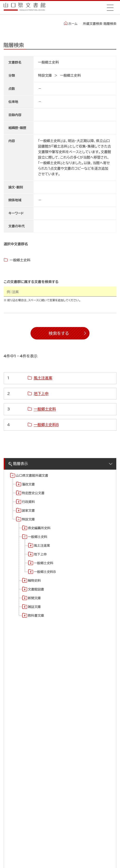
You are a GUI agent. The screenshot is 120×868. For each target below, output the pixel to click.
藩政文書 (28, 484)
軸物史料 (34, 581)
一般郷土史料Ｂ (45, 572)
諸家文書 (28, 511)
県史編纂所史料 (39, 528)
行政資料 (28, 502)
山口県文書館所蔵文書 (32, 476)
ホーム (71, 23)
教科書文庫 (36, 616)
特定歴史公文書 (33, 493)
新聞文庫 (34, 598)
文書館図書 (36, 589)
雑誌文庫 (34, 607)
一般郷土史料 (38, 537)
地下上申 (40, 554)
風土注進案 (42, 546)
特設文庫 (28, 519)
